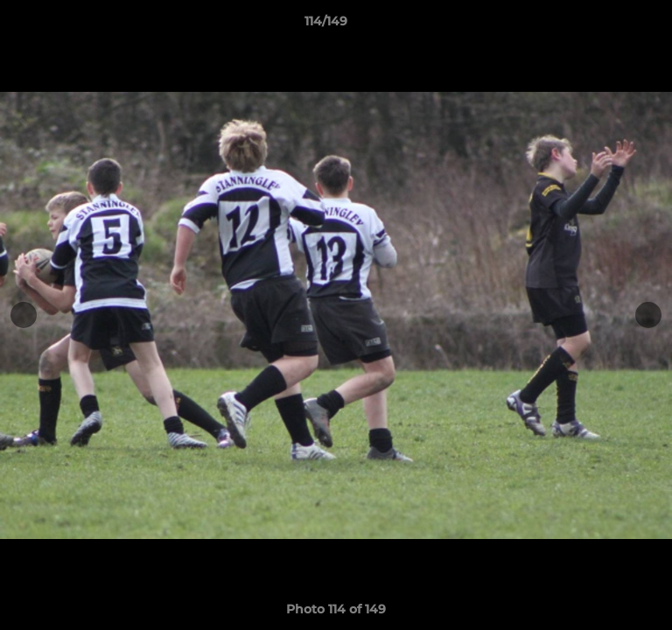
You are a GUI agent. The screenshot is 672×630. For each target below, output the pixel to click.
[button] (609, 25)
